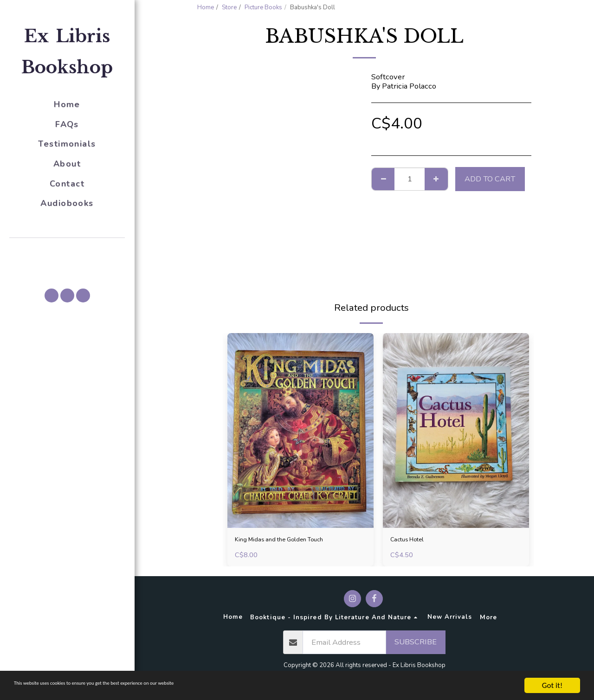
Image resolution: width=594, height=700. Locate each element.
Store (229, 7)
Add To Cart (490, 179)
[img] (300, 430)
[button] (67, 251)
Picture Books (263, 7)
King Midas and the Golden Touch (292, 541)
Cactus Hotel (412, 541)
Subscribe (416, 645)
